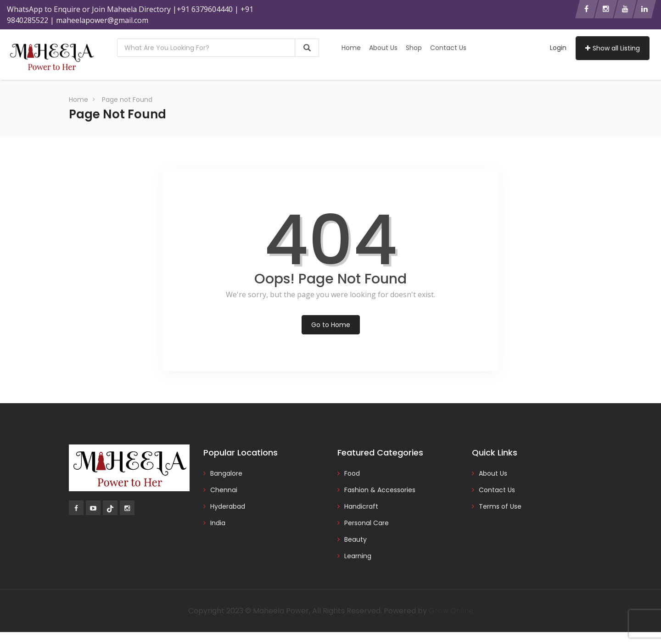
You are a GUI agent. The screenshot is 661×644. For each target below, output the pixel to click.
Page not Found (127, 100)
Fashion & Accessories (380, 490)
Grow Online (451, 611)
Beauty (356, 539)
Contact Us (448, 48)
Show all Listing (613, 48)
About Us (383, 48)
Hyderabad (228, 506)
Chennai (224, 490)
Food (352, 473)
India (218, 523)
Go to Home (331, 325)
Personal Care (367, 523)
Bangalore (226, 473)
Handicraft (361, 506)
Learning (358, 556)
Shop (414, 48)
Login (558, 48)
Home (351, 48)
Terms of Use (500, 506)
